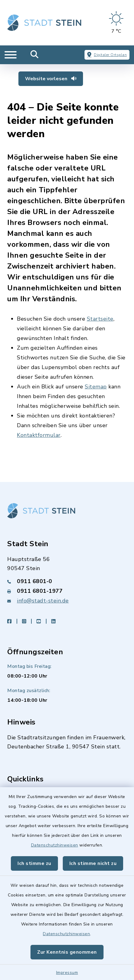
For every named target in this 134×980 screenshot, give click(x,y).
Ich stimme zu (34, 863)
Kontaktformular (39, 435)
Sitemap (96, 387)
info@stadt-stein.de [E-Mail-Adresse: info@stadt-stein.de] (43, 601)
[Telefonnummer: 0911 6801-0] (67, 581)
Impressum (67, 973)
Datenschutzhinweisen (55, 845)
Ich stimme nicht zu (93, 863)
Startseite (100, 319)
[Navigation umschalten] (11, 55)
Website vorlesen (51, 79)
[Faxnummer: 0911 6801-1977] (67, 591)
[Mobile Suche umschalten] (35, 55)
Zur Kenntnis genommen (67, 952)
